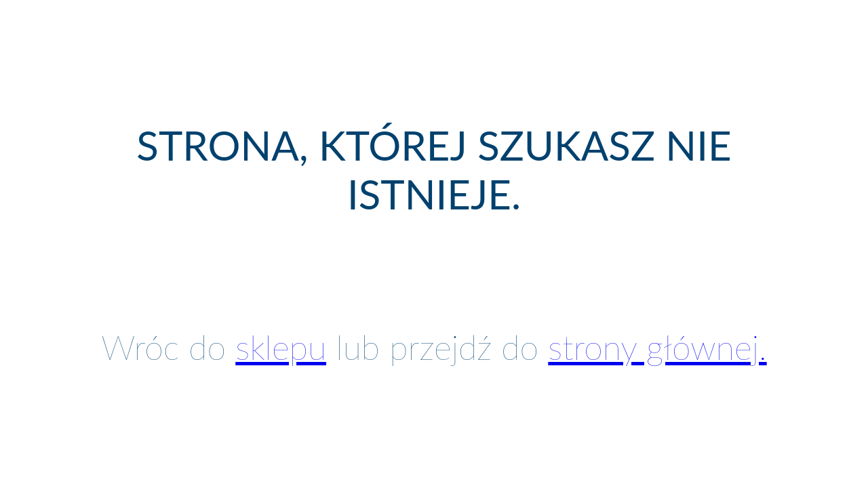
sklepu (281, 347)
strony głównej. (657, 347)
